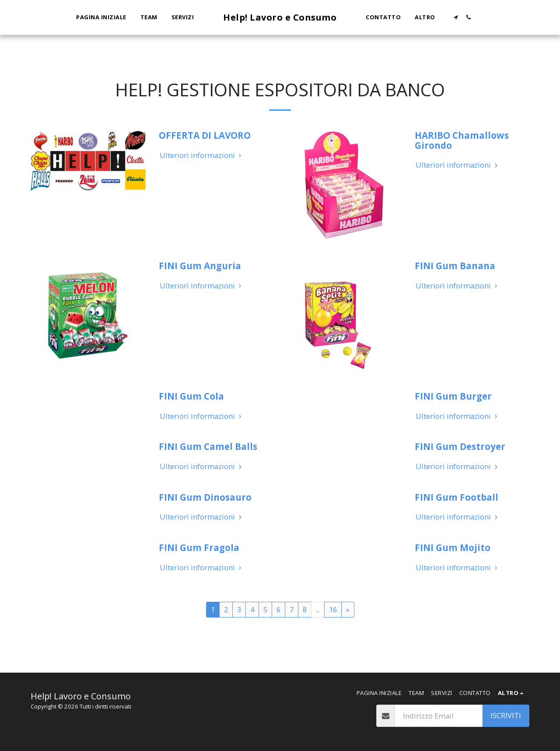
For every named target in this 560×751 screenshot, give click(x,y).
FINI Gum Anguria (200, 266)
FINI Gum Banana (455, 266)
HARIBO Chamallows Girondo (462, 140)
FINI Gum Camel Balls (208, 446)
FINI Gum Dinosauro (205, 497)
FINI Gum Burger (453, 396)
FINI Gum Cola (191, 396)
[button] (456, 17)
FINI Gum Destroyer (460, 446)
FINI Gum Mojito (453, 547)
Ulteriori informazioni (202, 156)
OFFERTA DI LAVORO (205, 135)
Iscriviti (506, 715)
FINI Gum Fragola (199, 547)
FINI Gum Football (457, 497)
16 (333, 609)
